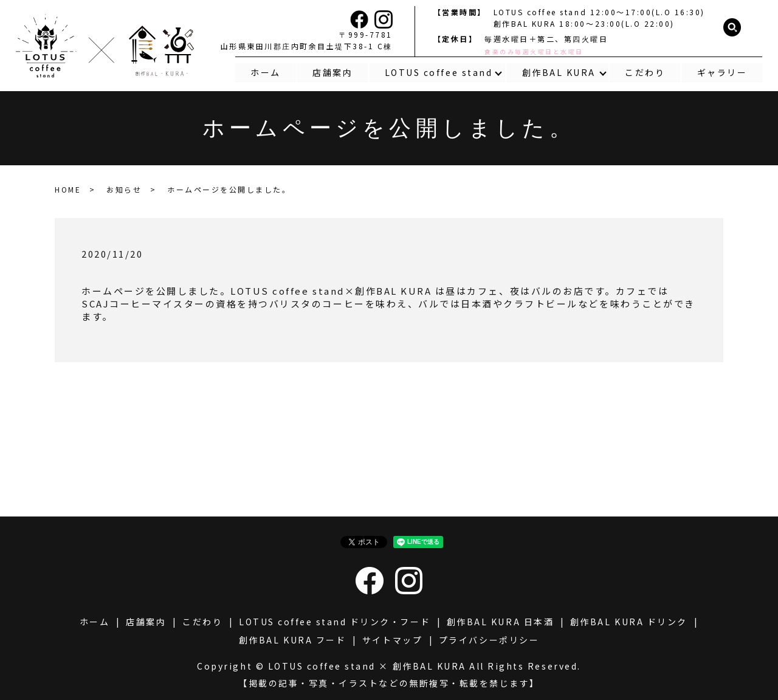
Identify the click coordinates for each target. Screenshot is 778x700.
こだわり (645, 72)
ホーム (264, 72)
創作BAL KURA (558, 72)
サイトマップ (392, 640)
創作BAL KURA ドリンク (629, 622)
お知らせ (124, 189)
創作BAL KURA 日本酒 (500, 622)
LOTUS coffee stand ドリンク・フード (335, 622)
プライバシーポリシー (489, 640)
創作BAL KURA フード (292, 640)
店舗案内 (332, 72)
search (732, 28)
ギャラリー (722, 72)
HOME (68, 189)
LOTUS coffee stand (438, 72)
